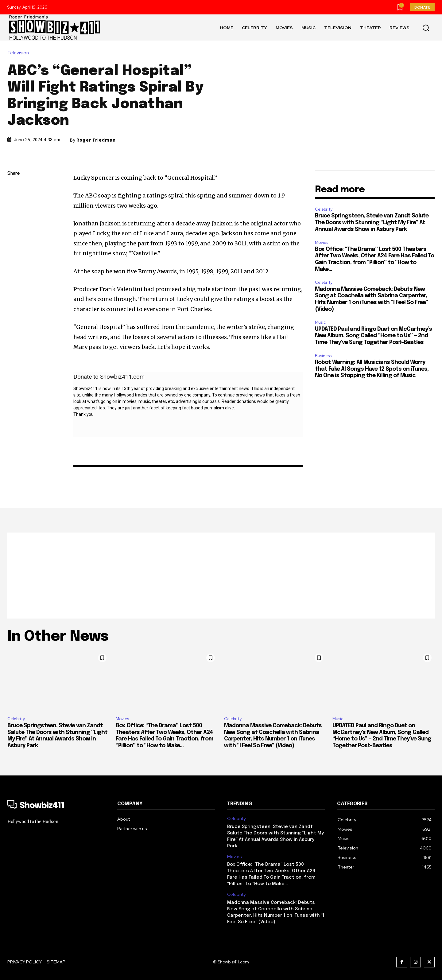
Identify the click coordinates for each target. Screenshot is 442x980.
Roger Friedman (96, 140)
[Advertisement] (221, 576)
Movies (322, 242)
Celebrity (324, 209)
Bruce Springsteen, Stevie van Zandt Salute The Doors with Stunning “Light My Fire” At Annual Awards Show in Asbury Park (372, 223)
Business (323, 356)
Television (20, 53)
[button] (426, 28)
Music (320, 322)
